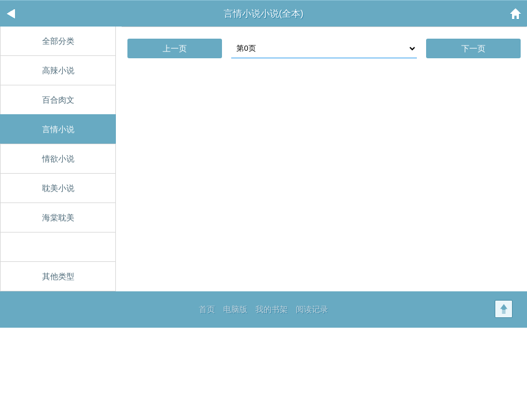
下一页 (473, 48)
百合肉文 (58, 100)
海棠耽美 (58, 217)
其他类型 (58, 276)
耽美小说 (58, 188)
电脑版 (235, 309)
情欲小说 (58, 159)
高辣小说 (58, 70)
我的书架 (272, 309)
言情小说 (58, 129)
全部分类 (58, 41)
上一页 (175, 48)
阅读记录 (312, 309)
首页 (207, 309)
